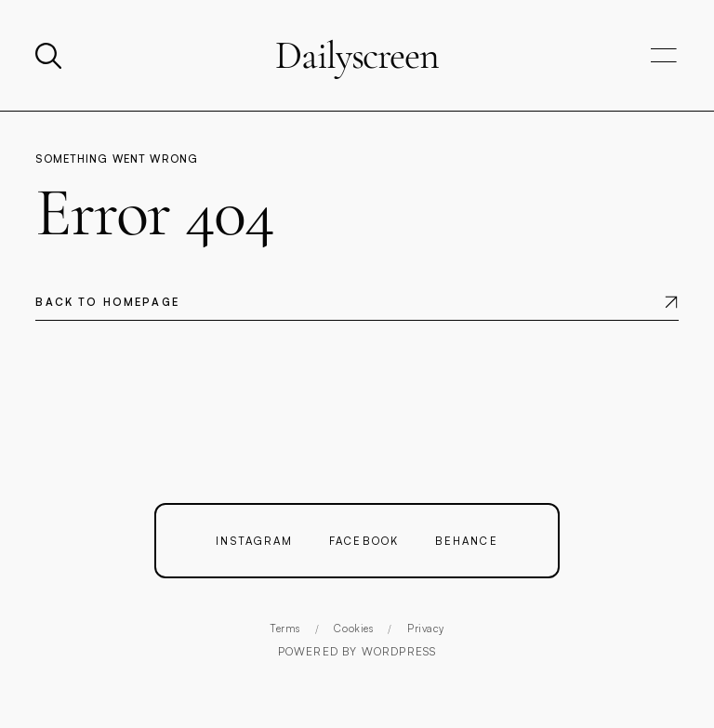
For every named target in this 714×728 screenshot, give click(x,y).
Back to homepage (107, 302)
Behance (467, 541)
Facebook (364, 541)
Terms (285, 629)
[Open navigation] (664, 56)
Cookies (353, 629)
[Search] (50, 56)
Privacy (426, 629)
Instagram (254, 541)
